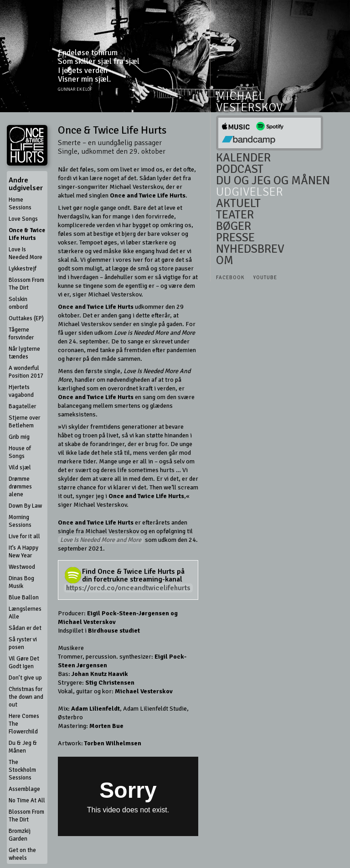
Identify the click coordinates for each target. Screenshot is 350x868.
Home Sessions (20, 204)
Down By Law (25, 506)
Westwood (22, 567)
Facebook (230, 278)
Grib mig (19, 437)
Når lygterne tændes (24, 353)
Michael (240, 96)
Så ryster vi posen (23, 643)
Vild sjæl (20, 468)
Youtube (265, 278)
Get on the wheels (22, 854)
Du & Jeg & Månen (23, 747)
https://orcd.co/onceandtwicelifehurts (128, 588)
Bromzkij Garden (20, 835)
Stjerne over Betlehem (24, 422)
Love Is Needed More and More (101, 540)
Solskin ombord (18, 303)
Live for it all (24, 536)
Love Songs (23, 219)
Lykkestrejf (23, 269)
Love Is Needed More (26, 253)
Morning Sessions (20, 521)
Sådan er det (25, 628)
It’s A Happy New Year (23, 552)
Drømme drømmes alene (20, 487)
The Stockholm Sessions (22, 770)
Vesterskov (249, 108)
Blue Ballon (24, 598)
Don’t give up (25, 678)
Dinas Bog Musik (21, 582)
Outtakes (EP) (26, 318)
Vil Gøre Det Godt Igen (24, 663)
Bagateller (22, 406)
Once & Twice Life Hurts (27, 234)
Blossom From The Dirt (26, 284)
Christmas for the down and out (26, 697)
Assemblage (24, 789)
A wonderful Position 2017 (26, 372)
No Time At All (27, 800)
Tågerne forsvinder (21, 334)
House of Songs (20, 452)
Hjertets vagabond (21, 391)
